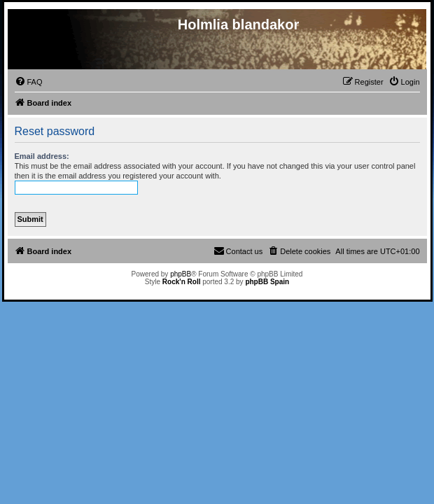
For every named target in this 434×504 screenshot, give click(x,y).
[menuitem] (29, 82)
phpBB (181, 274)
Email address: (42, 156)
